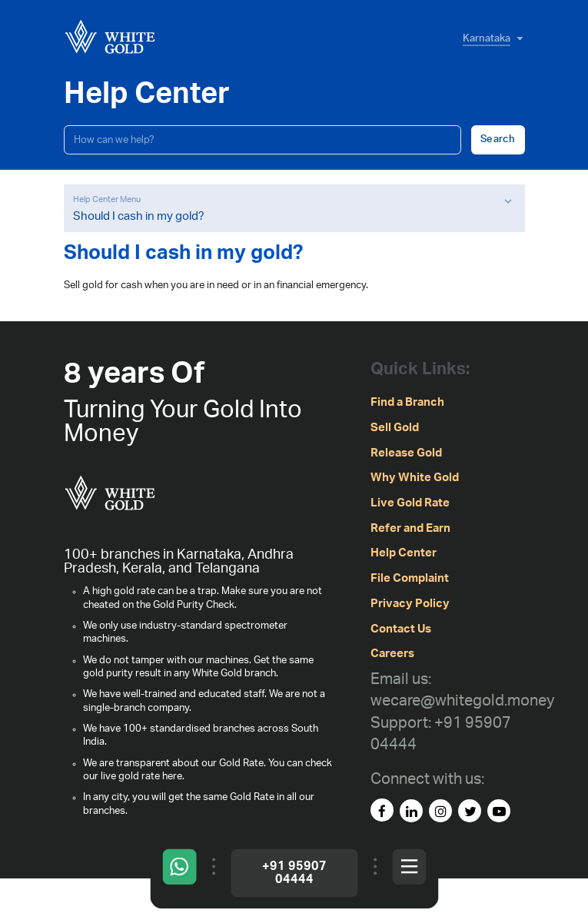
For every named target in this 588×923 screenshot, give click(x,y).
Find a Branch (407, 402)
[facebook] (382, 810)
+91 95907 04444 (294, 873)
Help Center (404, 553)
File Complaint (410, 578)
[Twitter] (470, 811)
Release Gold (406, 453)
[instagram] (440, 811)
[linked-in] (411, 811)
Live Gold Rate (410, 503)
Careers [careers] (392, 654)
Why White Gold (415, 478)
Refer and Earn (410, 528)
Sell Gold (395, 428)
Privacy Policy (410, 604)
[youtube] (499, 811)
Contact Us (401, 629)
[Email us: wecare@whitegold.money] (462, 691)
